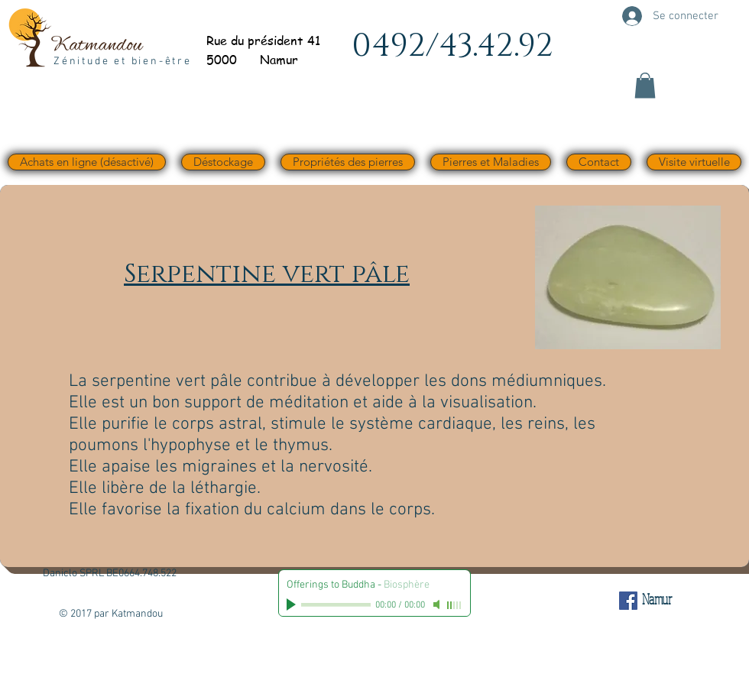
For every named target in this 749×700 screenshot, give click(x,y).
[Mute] (438, 604)
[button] (645, 85)
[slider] (455, 605)
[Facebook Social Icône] (628, 601)
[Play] (293, 604)
